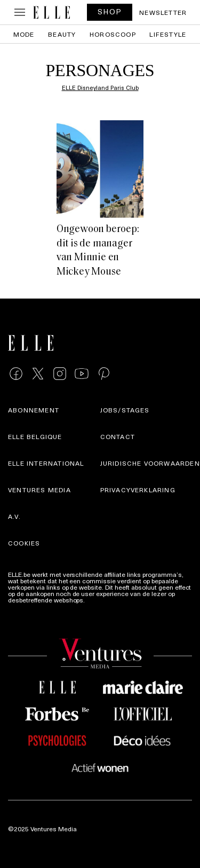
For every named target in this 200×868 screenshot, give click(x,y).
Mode (24, 34)
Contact (118, 436)
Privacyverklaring (138, 490)
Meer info (100, 600)
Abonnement (34, 410)
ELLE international (46, 463)
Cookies (24, 543)
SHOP (110, 11)
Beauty (62, 34)
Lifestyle (168, 34)
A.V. (14, 516)
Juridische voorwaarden (150, 463)
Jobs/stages (125, 410)
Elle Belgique (35, 436)
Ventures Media (39, 490)
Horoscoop (113, 34)
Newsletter (163, 12)
